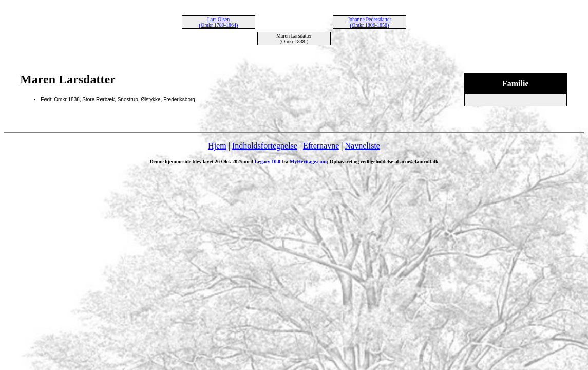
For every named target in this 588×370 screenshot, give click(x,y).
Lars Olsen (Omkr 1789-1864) (219, 22)
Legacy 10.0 (268, 162)
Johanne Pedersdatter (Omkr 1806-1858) (369, 22)
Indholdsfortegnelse (265, 146)
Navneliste (363, 146)
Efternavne (321, 146)
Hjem (217, 146)
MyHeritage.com (308, 162)
